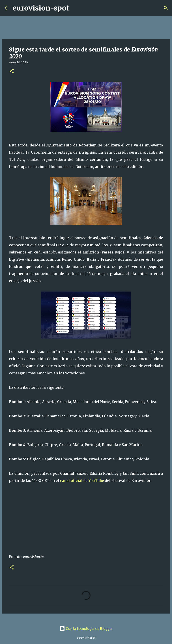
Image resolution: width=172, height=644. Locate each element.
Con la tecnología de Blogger (86, 629)
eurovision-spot (41, 8)
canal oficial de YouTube (82, 481)
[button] (12, 72)
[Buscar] (75, 8)
